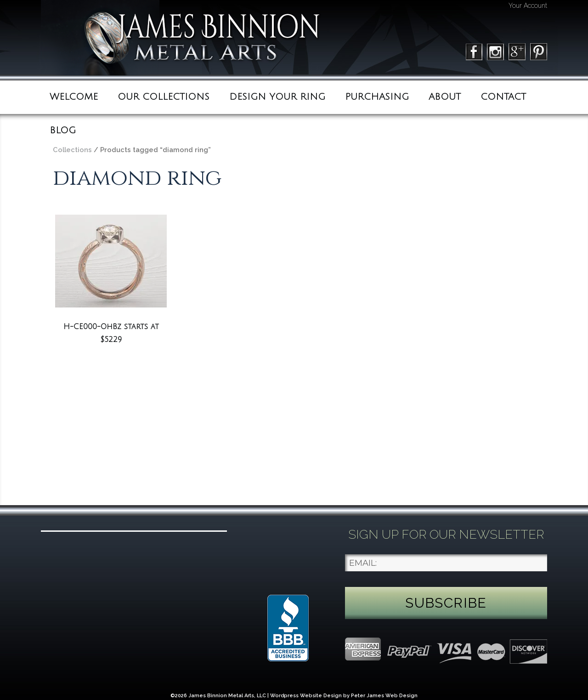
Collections (72, 150)
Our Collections (164, 97)
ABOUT (445, 97)
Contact (503, 97)
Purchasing (377, 97)
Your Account (528, 6)
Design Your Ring (277, 97)
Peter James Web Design (384, 696)
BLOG (63, 131)
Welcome (74, 97)
